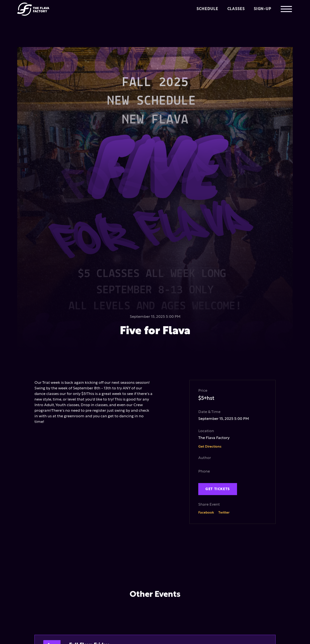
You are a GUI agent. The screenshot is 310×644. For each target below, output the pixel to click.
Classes (236, 9)
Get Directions (210, 447)
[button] (286, 9)
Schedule (207, 9)
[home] (33, 9)
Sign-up (263, 9)
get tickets (218, 489)
